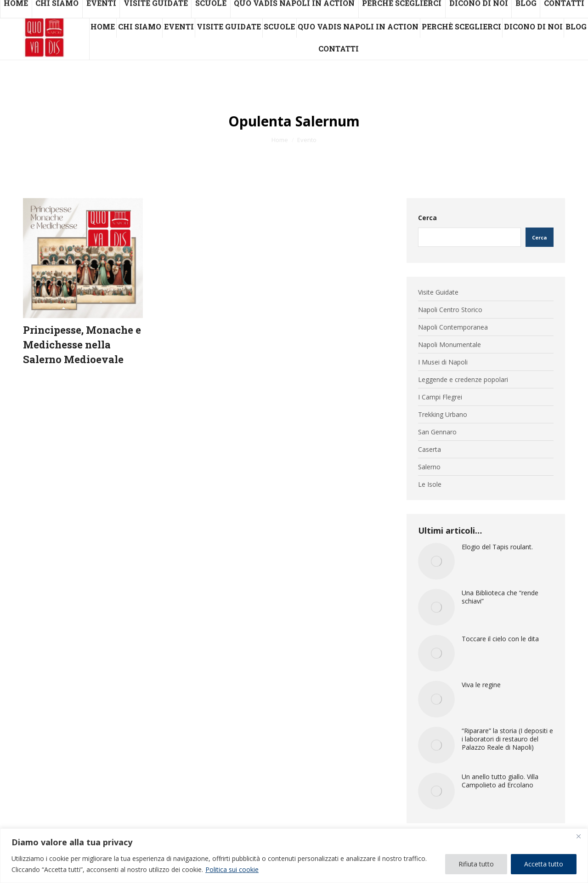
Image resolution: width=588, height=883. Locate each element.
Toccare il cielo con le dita (500, 639)
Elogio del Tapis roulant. (497, 547)
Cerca (427, 218)
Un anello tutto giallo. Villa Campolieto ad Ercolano (500, 781)
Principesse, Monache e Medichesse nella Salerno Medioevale (82, 345)
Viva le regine (481, 685)
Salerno (429, 467)
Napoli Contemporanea (453, 327)
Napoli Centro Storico (450, 310)
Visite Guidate (438, 292)
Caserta (430, 450)
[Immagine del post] (436, 561)
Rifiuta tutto (476, 864)
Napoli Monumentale (449, 345)
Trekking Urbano (443, 415)
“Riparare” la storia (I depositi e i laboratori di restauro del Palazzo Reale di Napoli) (507, 739)
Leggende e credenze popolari (463, 380)
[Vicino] (578, 836)
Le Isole (430, 484)
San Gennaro (437, 432)
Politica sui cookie (232, 869)
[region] (294, 856)
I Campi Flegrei (440, 397)
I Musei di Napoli (443, 362)
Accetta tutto (544, 864)
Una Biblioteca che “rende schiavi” (500, 597)
